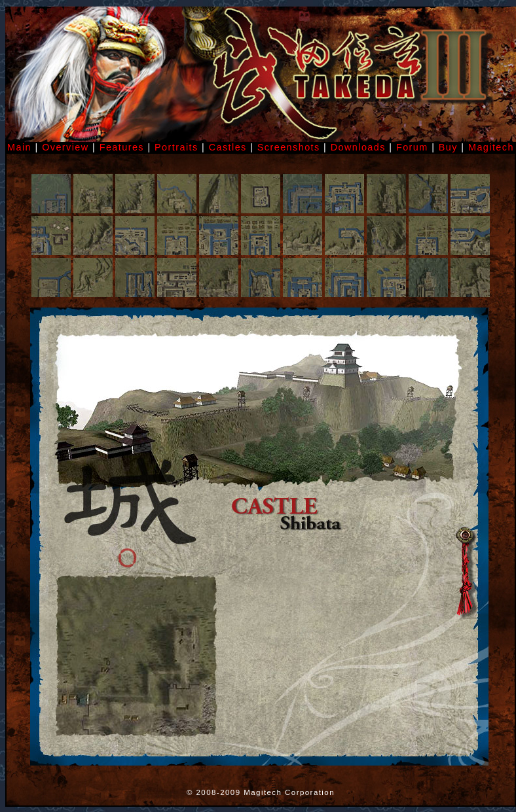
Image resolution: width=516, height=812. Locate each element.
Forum (412, 147)
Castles (228, 147)
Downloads (358, 147)
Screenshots (290, 147)
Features (122, 147)
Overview (65, 147)
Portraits (176, 147)
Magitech (491, 147)
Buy (448, 147)
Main (19, 147)
